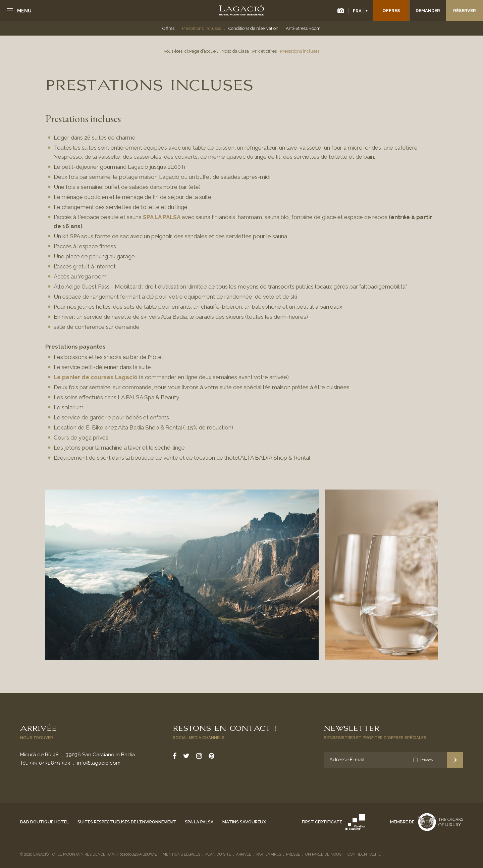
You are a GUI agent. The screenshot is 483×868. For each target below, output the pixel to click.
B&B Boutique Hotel (44, 822)
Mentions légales (181, 854)
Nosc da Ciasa (235, 51)
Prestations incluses (201, 28)
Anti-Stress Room (303, 28)
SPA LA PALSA (162, 217)
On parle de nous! (324, 854)
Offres (391, 11)
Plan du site (218, 854)
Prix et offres (264, 51)
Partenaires (269, 854)
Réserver (465, 11)
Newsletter (352, 727)
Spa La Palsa (199, 822)
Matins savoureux (244, 822)
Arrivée (38, 727)
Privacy (427, 760)
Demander (428, 11)
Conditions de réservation (253, 28)
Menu (24, 11)
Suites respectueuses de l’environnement (127, 822)
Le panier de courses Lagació (96, 377)
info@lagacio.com (99, 763)
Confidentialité (364, 854)
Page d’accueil (204, 51)
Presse (293, 854)
